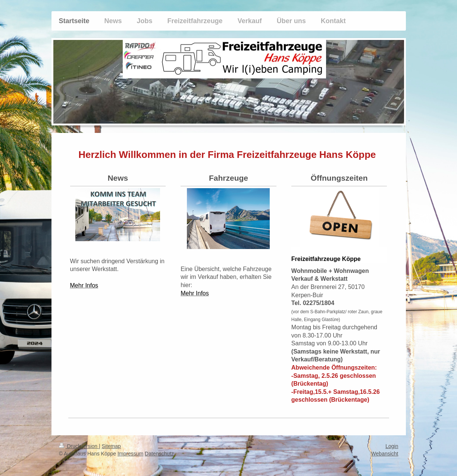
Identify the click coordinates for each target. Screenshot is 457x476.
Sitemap (111, 446)
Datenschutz (159, 454)
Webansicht (385, 454)
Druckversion (79, 446)
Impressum (130, 454)
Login (392, 446)
